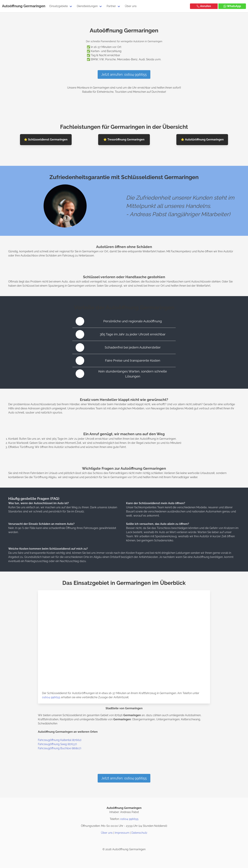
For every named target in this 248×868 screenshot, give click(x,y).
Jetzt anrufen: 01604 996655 (124, 74)
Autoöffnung (12, 6)
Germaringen (34, 6)
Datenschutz (139, 833)
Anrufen (204, 6)
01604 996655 (51, 697)
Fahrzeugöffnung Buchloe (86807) (60, 748)
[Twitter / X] (124, 841)
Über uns (131, 6)
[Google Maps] (132, 841)
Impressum (122, 833)
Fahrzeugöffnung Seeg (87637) (57, 744)
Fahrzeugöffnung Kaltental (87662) (60, 740)
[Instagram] (116, 841)
